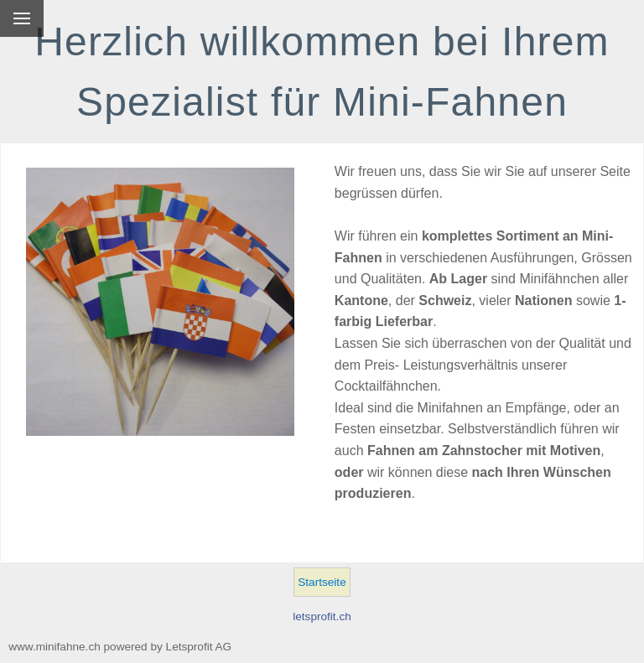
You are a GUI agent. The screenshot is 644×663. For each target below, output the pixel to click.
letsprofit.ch (322, 616)
